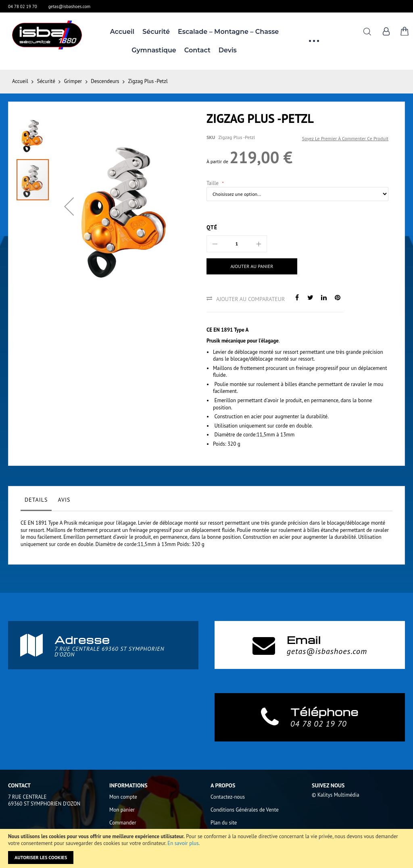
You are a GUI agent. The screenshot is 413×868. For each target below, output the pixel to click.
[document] (206, 848)
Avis (64, 500)
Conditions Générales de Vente (245, 810)
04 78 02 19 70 (23, 6)
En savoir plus (183, 843)
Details (36, 500)
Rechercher (367, 32)
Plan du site (224, 823)
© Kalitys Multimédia (336, 795)
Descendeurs (105, 81)
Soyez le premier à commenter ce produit (345, 138)
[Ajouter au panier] (249, 266)
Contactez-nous (228, 797)
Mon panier (122, 810)
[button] (69, 207)
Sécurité (46, 81)
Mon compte (123, 797)
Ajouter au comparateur (250, 299)
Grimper (73, 81)
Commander (123, 823)
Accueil (20, 81)
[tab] (36, 502)
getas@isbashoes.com (70, 6)
